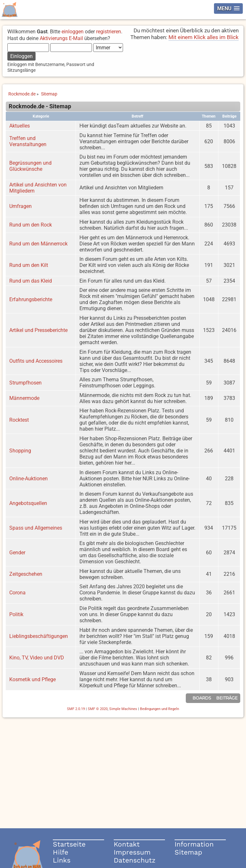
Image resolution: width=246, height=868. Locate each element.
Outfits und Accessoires (36, 361)
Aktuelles (20, 126)
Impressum (132, 852)
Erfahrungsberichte (31, 299)
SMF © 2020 (98, 709)
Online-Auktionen (29, 479)
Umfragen (20, 206)
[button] (228, 8)
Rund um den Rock (31, 225)
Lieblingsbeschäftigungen (39, 636)
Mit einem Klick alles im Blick (204, 37)
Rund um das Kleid (31, 281)
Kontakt (127, 844)
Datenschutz (135, 860)
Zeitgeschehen (26, 574)
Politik (16, 614)
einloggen (73, 32)
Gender (17, 553)
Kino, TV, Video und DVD (37, 658)
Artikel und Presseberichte (38, 330)
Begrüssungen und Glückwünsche (30, 166)
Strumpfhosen (25, 383)
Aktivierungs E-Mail (61, 38)
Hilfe (61, 852)
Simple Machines (123, 709)
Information (194, 844)
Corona (17, 593)
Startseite (69, 844)
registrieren (109, 32)
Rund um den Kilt (29, 265)
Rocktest (19, 420)
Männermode (24, 398)
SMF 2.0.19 (76, 709)
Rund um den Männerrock (38, 244)
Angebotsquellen (28, 503)
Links (62, 860)
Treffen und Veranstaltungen (28, 141)
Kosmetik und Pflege (33, 679)
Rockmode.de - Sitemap (40, 106)
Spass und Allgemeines (36, 528)
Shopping (20, 451)
